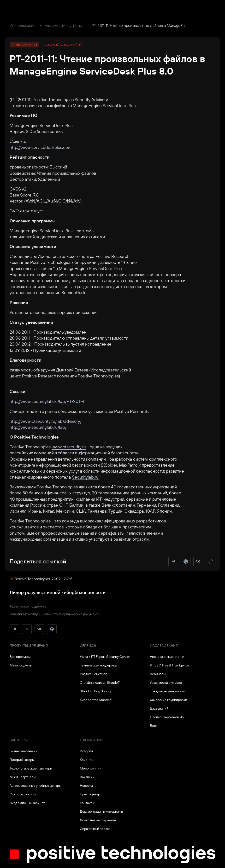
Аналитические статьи (167, 657)
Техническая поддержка (28, 606)
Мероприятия (91, 768)
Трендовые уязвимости (168, 691)
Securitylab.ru (85, 477)
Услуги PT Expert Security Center (105, 657)
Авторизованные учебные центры (35, 786)
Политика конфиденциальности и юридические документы (55, 614)
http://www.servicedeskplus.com (41, 147)
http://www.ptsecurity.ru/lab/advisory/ (46, 421)
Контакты (87, 803)
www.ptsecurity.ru (69, 447)
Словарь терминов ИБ (167, 717)
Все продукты (20, 657)
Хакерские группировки (169, 700)
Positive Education (94, 674)
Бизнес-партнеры (23, 751)
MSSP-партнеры (23, 777)
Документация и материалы (101, 811)
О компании (91, 740)
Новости (86, 786)
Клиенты (86, 760)
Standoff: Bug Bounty (96, 691)
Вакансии (87, 777)
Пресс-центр (90, 794)
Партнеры (18, 740)
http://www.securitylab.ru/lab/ (38, 427)
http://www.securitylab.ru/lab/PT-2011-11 (48, 401)
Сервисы (88, 646)
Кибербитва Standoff (96, 700)
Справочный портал (95, 829)
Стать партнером (23, 794)
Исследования (22, 25)
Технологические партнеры (31, 768)
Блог (154, 726)
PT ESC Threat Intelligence (170, 665)
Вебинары (158, 674)
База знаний (159, 708)
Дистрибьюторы (22, 760)
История (86, 751)
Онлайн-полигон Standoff (100, 683)
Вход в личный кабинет (27, 803)
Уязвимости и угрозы (63, 25)
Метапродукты (21, 665)
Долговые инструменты (98, 820)
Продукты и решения (29, 646)
